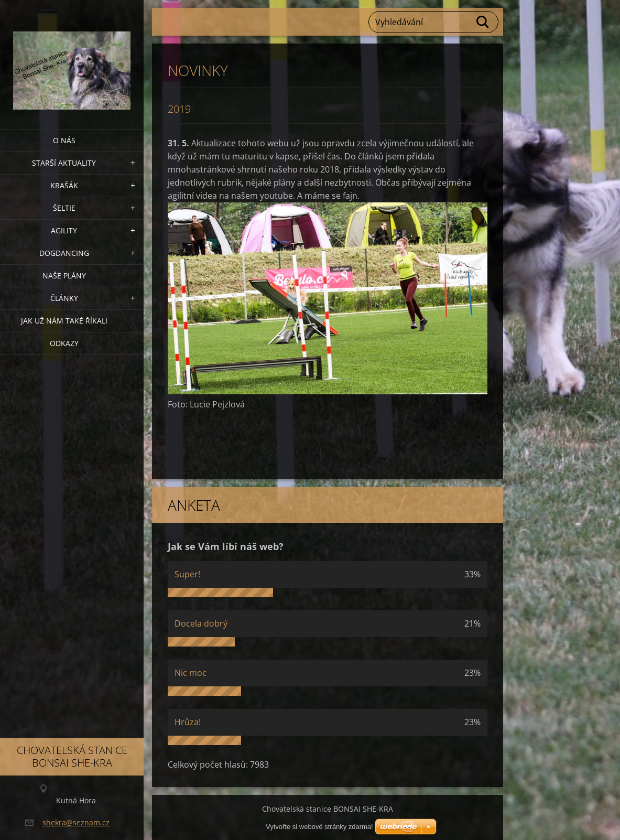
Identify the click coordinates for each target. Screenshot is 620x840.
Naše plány (64, 276)
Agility (64, 230)
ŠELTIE (64, 208)
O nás (64, 140)
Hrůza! (188, 722)
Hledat (483, 22)
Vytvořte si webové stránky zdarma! (319, 827)
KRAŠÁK (64, 185)
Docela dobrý (201, 623)
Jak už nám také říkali (64, 321)
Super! (187, 574)
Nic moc (191, 673)
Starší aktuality (64, 163)
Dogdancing (64, 253)
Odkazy (64, 343)
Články (64, 298)
